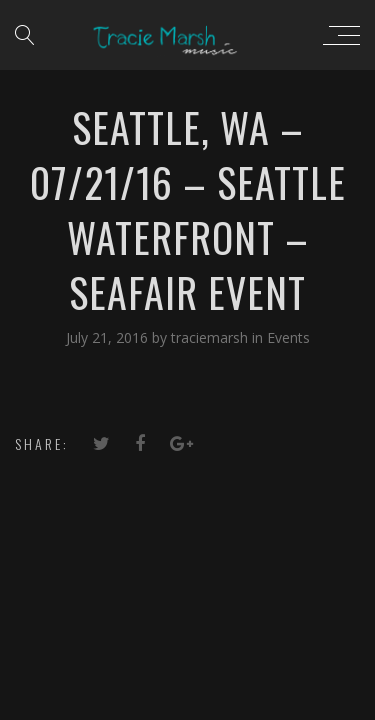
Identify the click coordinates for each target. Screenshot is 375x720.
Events (288, 337)
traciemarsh (211, 337)
